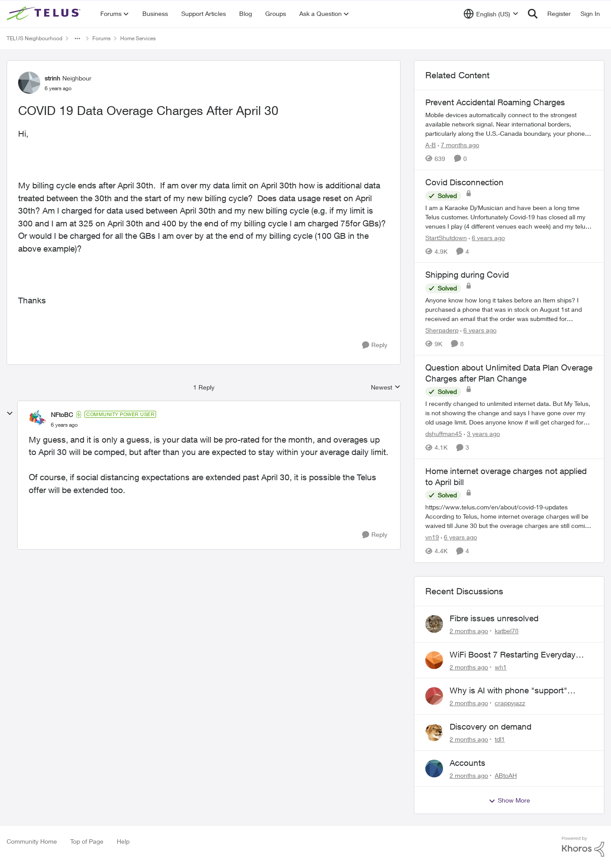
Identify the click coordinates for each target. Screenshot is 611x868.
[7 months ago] (458, 145)
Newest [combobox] (386, 388)
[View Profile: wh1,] (434, 660)
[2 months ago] (469, 631)
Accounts (468, 763)
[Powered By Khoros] (583, 847)
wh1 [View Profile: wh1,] (501, 667)
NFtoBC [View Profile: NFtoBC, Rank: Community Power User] (62, 415)
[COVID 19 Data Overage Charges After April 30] (64, 425)
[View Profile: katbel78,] (434, 624)
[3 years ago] (482, 434)
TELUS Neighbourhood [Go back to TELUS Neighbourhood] (34, 38)
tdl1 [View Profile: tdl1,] (500, 739)
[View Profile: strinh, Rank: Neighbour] (29, 83)
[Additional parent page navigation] (77, 38)
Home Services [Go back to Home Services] (138, 38)
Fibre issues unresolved (494, 618)
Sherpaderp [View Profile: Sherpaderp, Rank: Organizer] (442, 330)
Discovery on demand (491, 727)
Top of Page (87, 841)
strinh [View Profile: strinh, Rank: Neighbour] (52, 78)
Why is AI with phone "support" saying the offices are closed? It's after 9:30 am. (512, 691)
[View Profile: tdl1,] (434, 732)
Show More (509, 800)
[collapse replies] (10, 413)
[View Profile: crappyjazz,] (434, 696)
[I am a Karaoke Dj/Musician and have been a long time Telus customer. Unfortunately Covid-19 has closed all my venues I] (509, 216)
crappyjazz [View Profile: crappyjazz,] (510, 703)
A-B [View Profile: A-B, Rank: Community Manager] (431, 145)
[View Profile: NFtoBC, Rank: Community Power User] (38, 419)
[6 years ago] (487, 237)
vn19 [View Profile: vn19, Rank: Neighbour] (432, 537)
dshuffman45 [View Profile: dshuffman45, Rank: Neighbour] (444, 434)
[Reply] (375, 345)
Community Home (32, 841)
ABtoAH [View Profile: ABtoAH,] (506, 775)
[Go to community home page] (45, 14)
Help (123, 841)
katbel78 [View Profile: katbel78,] (507, 631)
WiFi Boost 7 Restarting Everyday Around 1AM (513, 655)
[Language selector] (491, 14)
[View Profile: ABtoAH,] (434, 769)
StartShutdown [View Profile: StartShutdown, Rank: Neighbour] (446, 237)
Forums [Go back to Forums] (101, 38)
